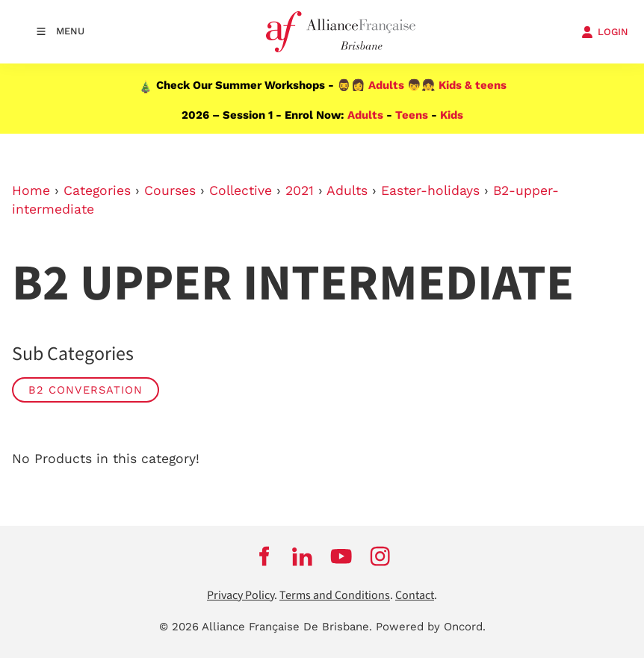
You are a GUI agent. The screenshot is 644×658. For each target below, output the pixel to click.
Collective (241, 190)
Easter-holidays (430, 190)
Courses (170, 190)
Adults (386, 85)
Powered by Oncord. (431, 627)
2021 (300, 190)
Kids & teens (473, 85)
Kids (452, 115)
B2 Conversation (86, 390)
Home (31, 190)
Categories (97, 190)
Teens (412, 115)
